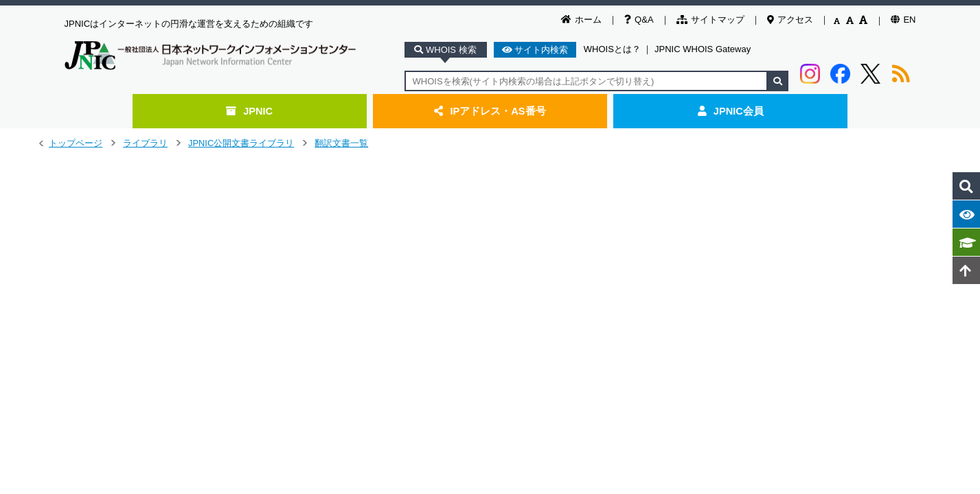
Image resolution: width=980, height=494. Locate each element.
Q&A (639, 20)
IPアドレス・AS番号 (490, 111)
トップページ (76, 143)
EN (903, 20)
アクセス (790, 20)
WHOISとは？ (612, 49)
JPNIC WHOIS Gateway (703, 49)
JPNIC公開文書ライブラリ (241, 143)
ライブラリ (145, 143)
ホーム (581, 20)
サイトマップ (710, 20)
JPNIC (249, 111)
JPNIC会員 (731, 111)
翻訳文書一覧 (341, 143)
